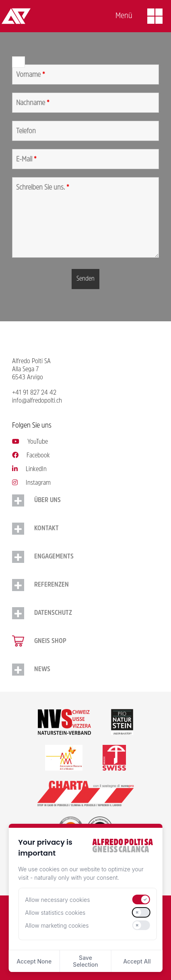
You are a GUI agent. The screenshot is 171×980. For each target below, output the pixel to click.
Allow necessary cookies (57, 900)
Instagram (31, 483)
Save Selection (85, 961)
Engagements (54, 557)
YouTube (30, 442)
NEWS (42, 670)
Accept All (137, 961)
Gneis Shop (50, 641)
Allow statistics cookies (55, 913)
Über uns (47, 500)
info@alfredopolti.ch (37, 401)
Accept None (34, 961)
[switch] (141, 899)
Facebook (31, 456)
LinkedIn (29, 469)
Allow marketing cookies (57, 925)
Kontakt (46, 529)
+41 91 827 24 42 (34, 393)
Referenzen (52, 585)
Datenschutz (53, 613)
